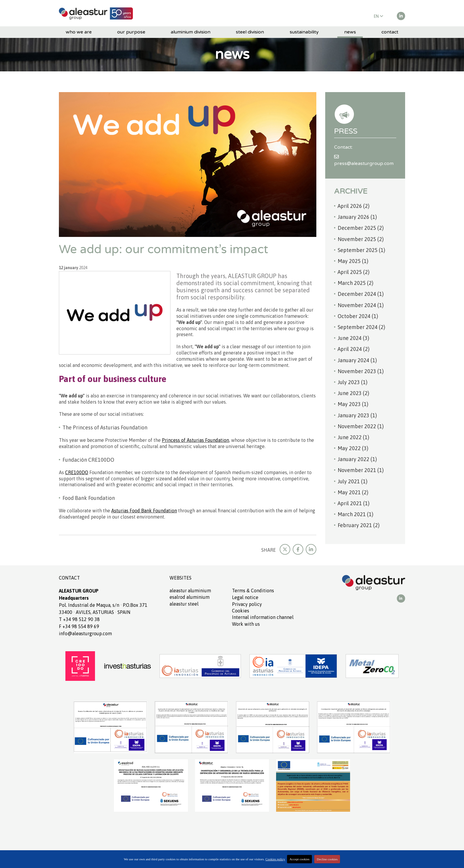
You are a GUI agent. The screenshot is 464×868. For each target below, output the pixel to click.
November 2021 (361, 470)
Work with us (246, 624)
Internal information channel (263, 617)
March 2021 (356, 514)
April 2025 (354, 272)
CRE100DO (77, 472)
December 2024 (361, 294)
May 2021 (353, 492)
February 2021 (359, 525)
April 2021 (354, 503)
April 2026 (354, 206)
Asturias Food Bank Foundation (144, 511)
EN (378, 16)
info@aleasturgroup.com (85, 633)
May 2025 (353, 261)
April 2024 (354, 349)
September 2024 (361, 327)
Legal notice (245, 597)
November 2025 (361, 239)
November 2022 (361, 426)
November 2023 (361, 371)
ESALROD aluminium (190, 597)
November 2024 (361, 305)
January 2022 (357, 459)
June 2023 (353, 393)
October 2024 (358, 316)
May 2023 (353, 404)
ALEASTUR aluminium (190, 591)
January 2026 (357, 217)
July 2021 (353, 481)
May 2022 (353, 448)
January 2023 (357, 415)
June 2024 (353, 338)
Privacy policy (247, 604)
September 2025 (361, 250)
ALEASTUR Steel (184, 604)
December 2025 (361, 228)
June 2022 (353, 437)
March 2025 (356, 283)
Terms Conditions (253, 591)
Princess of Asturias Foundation (195, 440)
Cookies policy (275, 859)
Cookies (241, 611)
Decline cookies (327, 859)
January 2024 (357, 360)
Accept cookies (299, 859)
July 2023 (353, 382)
